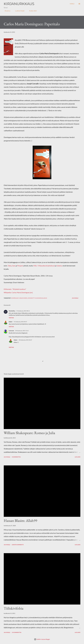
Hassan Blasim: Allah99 (20, 521)
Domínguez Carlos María (19, 298)
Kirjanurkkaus (19, 4)
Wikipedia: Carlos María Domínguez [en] (18, 292)
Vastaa (11, 318)
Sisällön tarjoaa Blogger (42, 639)
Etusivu (7, 11)
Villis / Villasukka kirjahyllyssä (44, 266)
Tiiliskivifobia (14, 608)
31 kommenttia (17, 632)
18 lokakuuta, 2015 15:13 (22, 331)
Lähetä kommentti (18, 545)
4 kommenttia (16, 457)
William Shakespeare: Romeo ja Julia (29, 433)
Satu (14, 266)
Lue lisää (78, 457)
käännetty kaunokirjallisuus (37, 298)
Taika (10, 266)
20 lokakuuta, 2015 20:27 (25, 340)
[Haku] (72, 4)
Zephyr (11, 322)
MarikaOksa (12, 311)
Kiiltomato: (15, 289)
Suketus (59, 266)
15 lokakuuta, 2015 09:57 (20, 322)
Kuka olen (32, 11)
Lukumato (11, 331)
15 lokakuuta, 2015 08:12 (23, 311)
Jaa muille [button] (75, 298)
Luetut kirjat (19, 11)
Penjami (20, 266)
